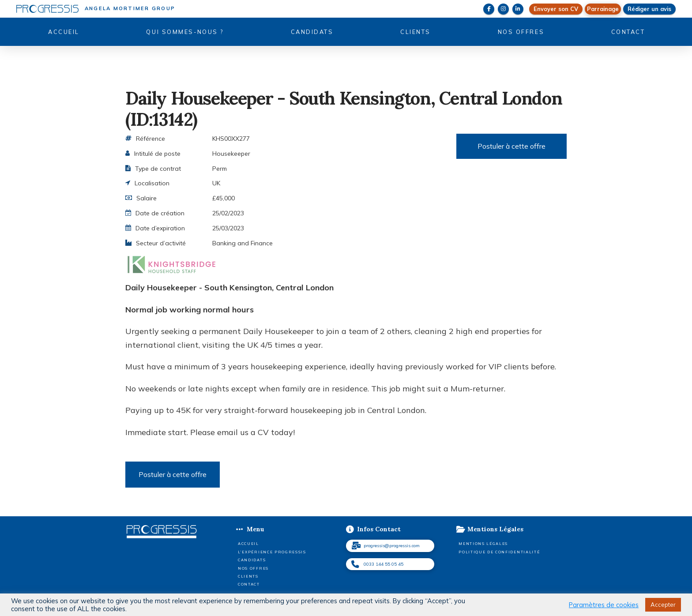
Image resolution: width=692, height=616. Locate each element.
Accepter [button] (663, 605)
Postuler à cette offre (511, 146)
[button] (603, 9)
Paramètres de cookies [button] (604, 605)
